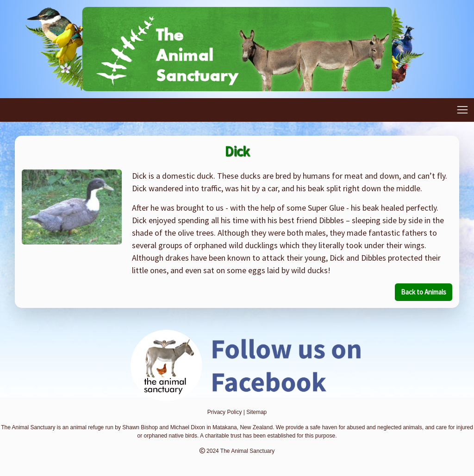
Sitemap (256, 412)
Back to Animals (424, 292)
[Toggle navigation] (462, 110)
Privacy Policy (225, 412)
